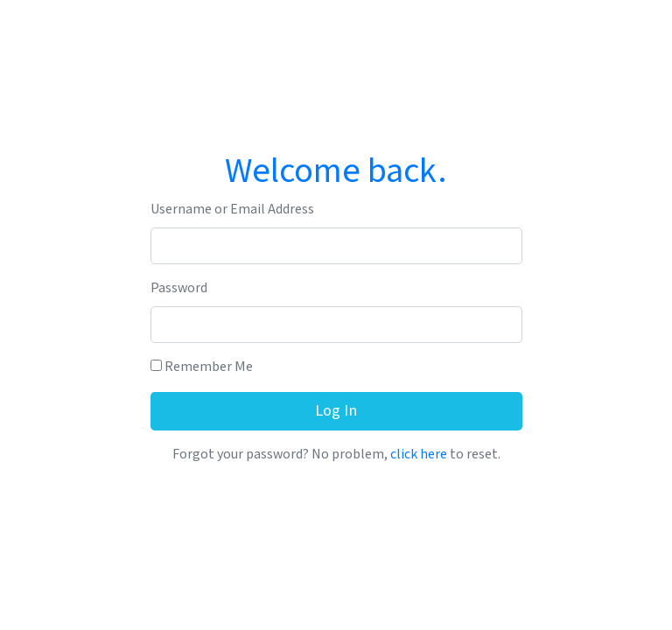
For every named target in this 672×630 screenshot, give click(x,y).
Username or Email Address (232, 210)
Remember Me (202, 367)
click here (419, 455)
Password (179, 288)
